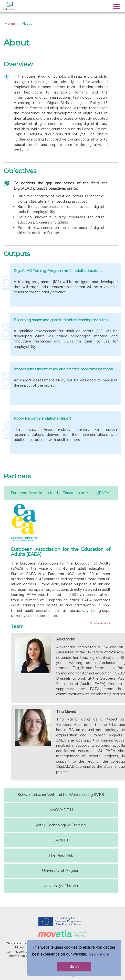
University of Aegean (61, 870)
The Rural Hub (61, 855)
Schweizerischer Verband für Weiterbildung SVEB (61, 794)
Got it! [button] (74, 967)
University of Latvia (61, 886)
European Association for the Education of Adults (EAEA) (61, 493)
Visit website (100, 623)
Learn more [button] (99, 954)
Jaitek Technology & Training (61, 825)
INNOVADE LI (61, 810)
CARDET (61, 840)
